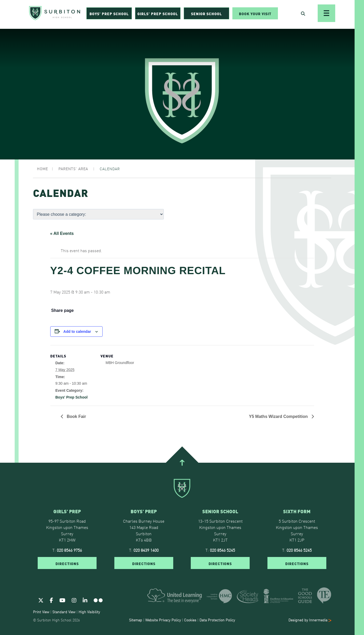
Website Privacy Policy (163, 620)
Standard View (64, 612)
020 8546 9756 (69, 550)
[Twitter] (41, 600)
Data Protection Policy (217, 620)
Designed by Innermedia (310, 620)
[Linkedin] (85, 600)
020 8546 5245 (222, 550)
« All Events (62, 233)
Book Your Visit (255, 15)
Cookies (190, 620)
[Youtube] (62, 600)
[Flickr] (98, 600)
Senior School (206, 15)
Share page (63, 311)
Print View (41, 612)
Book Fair (76, 416)
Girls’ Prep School (158, 15)
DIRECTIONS (67, 563)
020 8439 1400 (146, 550)
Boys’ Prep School (109, 15)
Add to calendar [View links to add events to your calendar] (77, 332)
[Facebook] (51, 600)
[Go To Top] (182, 463)
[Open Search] (303, 15)
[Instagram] (74, 600)
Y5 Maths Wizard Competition (279, 416)
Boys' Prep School (72, 397)
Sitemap (136, 620)
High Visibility (89, 612)
